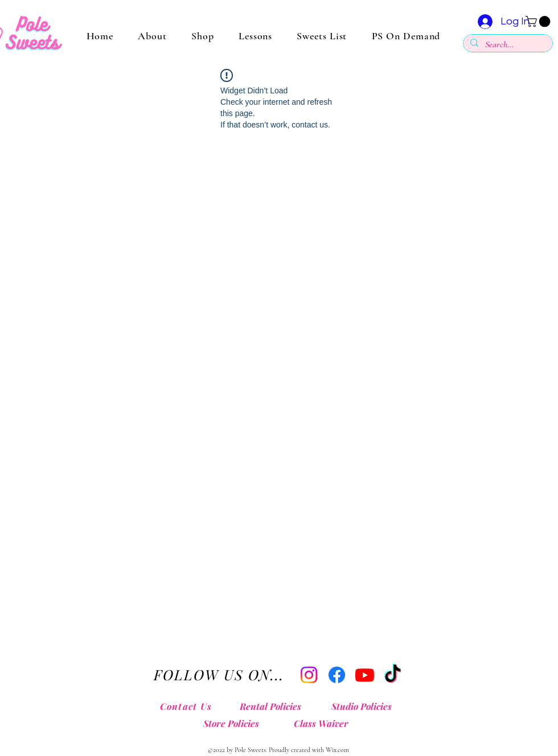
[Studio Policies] (364, 706)
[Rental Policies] (273, 706)
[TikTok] (393, 675)
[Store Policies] (234, 724)
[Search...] (507, 45)
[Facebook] (337, 675)
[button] (539, 22)
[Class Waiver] (324, 724)
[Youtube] (365, 675)
